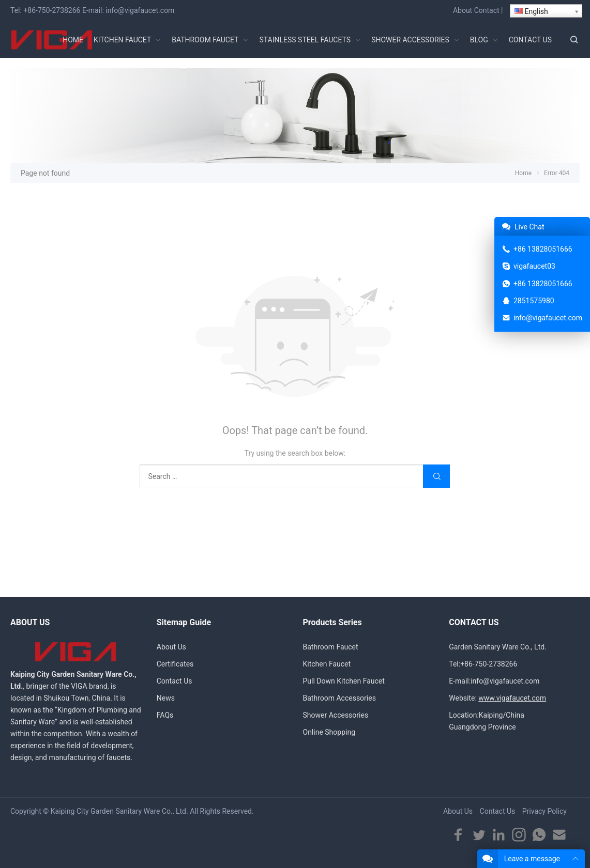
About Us (171, 647)
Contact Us (175, 681)
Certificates (175, 664)
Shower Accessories (336, 715)
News (166, 698)
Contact (487, 10)
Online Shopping (329, 732)
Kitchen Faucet (327, 664)
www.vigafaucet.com (512, 698)
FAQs (165, 715)
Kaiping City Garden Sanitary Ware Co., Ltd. (119, 811)
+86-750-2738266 (52, 10)
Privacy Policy (544, 811)
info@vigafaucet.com (140, 10)
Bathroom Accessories (339, 698)
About (463, 10)
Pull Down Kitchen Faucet (344, 681)
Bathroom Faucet (331, 647)
